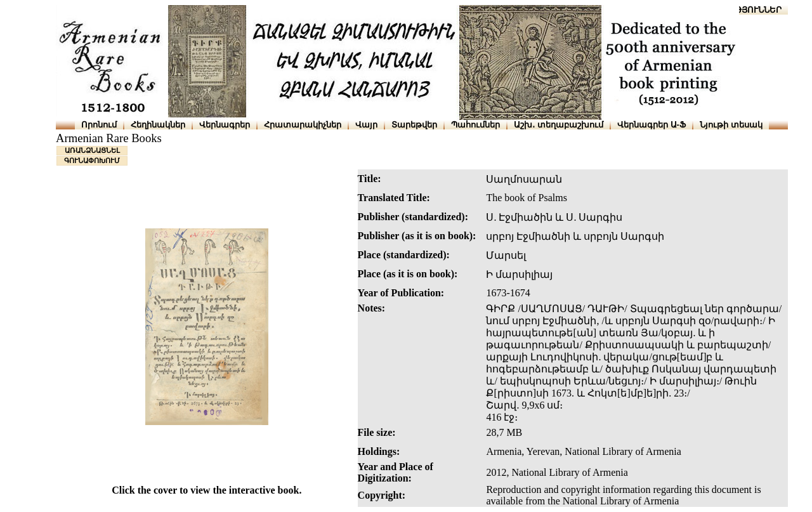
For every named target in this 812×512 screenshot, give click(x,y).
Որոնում (99, 125)
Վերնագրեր (225, 125)
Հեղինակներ (158, 125)
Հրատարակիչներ (303, 125)
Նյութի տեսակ (731, 125)
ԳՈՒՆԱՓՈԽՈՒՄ (92, 161)
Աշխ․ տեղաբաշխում (559, 125)
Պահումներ (475, 125)
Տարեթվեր (414, 125)
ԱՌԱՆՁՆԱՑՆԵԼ (92, 150)
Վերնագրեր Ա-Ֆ (652, 125)
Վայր (366, 125)
